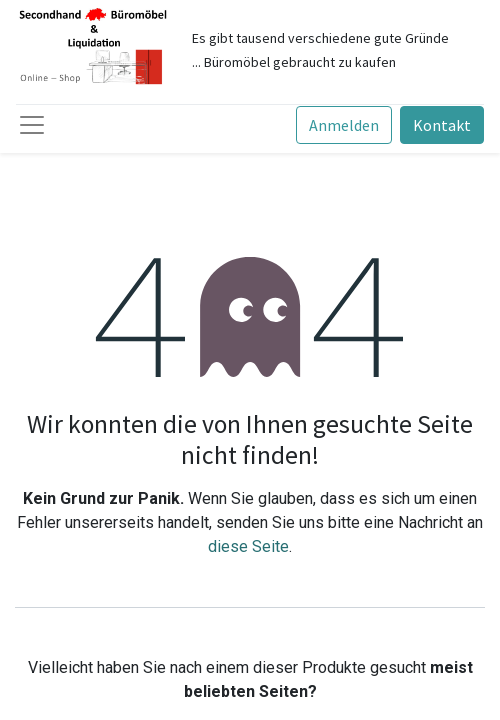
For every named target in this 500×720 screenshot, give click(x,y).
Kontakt (442, 125)
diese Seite (248, 546)
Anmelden (344, 125)
